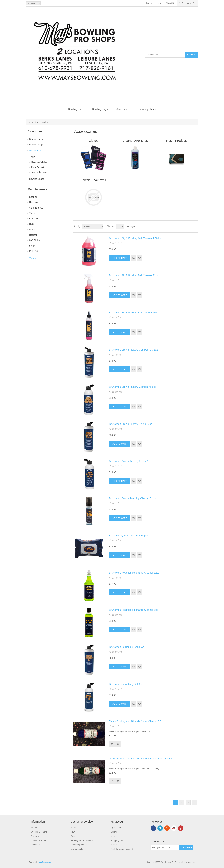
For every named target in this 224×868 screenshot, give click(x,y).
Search (74, 828)
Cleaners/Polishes (39, 162)
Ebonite (33, 197)
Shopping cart (117, 840)
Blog (73, 836)
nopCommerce (45, 862)
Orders (114, 832)
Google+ (181, 828)
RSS (167, 828)
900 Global (35, 240)
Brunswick (34, 219)
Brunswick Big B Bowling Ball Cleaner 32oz (134, 275)
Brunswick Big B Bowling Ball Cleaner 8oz (133, 313)
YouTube (174, 828)
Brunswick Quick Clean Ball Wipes (129, 536)
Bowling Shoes (147, 109)
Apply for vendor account (122, 849)
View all (33, 258)
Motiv (32, 229)
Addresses (115, 836)
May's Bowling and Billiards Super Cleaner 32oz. (137, 721)
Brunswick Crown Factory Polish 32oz (131, 424)
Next (194, 802)
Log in (159, 3)
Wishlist (114, 845)
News (73, 832)
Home (31, 122)
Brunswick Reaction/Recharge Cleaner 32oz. (135, 573)
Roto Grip (34, 251)
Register (149, 3)
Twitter (160, 828)
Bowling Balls (76, 109)
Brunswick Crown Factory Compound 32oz (133, 350)
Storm (32, 246)
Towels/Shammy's (39, 172)
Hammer (33, 202)
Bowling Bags (100, 109)
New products (77, 849)
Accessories (123, 109)
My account (116, 828)
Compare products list (80, 845)
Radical (33, 235)
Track (32, 213)
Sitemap (34, 828)
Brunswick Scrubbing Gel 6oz (126, 684)
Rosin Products (38, 167)
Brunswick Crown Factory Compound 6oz (133, 387)
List (195, 226)
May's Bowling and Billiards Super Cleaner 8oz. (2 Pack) (141, 759)
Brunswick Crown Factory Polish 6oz (130, 461)
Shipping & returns (39, 832)
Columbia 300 (36, 208)
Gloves (34, 157)
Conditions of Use (38, 840)
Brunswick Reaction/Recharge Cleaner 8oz (133, 610)
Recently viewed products (82, 840)
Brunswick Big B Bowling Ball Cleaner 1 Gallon (136, 238)
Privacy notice (37, 836)
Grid (190, 226)
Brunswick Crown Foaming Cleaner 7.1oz (133, 498)
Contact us (35, 845)
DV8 (31, 224)
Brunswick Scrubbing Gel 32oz (126, 647)
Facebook (153, 828)
